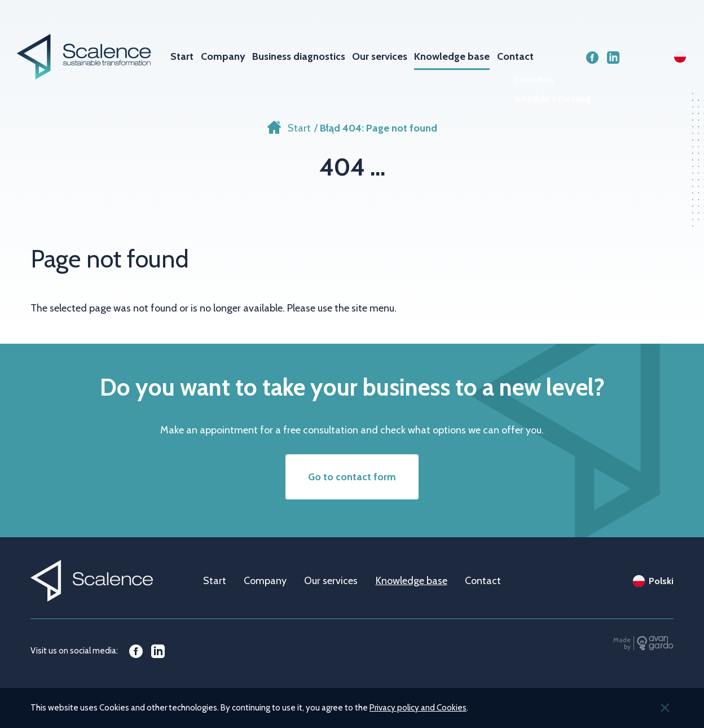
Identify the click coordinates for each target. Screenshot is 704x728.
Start (182, 56)
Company (223, 56)
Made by (622, 643)
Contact (515, 56)
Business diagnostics (299, 56)
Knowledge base (452, 56)
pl (680, 57)
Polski (661, 581)
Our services (380, 56)
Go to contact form (352, 477)
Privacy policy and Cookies (418, 708)
